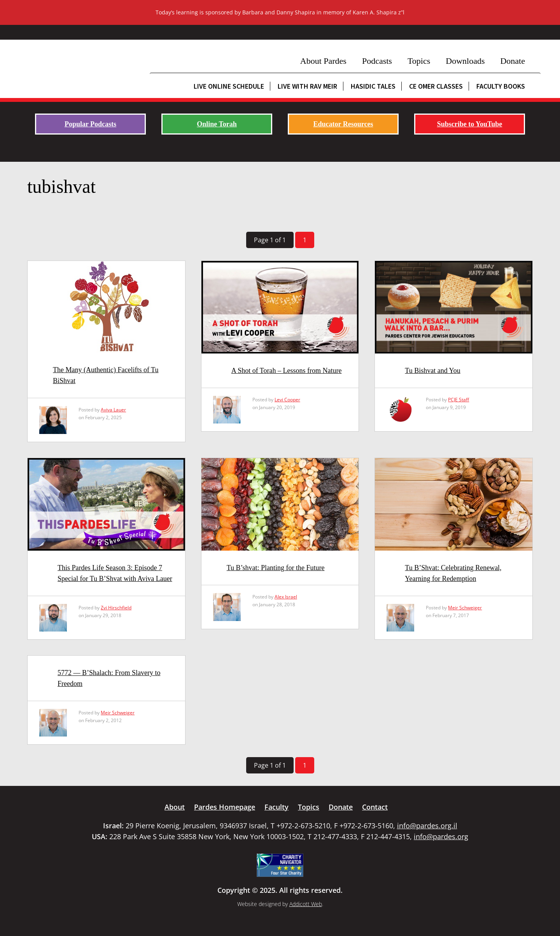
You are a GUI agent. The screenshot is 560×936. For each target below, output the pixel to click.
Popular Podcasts (90, 124)
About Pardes (323, 61)
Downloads (465, 61)
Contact (375, 807)
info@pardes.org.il (427, 826)
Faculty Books (501, 86)
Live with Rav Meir (307, 86)
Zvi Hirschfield (116, 608)
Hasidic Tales (373, 86)
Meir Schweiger (465, 608)
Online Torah (217, 124)
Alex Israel (286, 597)
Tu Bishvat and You (432, 371)
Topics (419, 61)
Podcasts (377, 61)
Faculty (276, 807)
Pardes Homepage (225, 807)
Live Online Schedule (229, 86)
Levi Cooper (287, 400)
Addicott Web (306, 904)
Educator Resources (343, 124)
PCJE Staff (458, 400)
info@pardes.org (441, 836)
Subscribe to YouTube (470, 124)
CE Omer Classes (436, 86)
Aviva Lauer (113, 410)
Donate (513, 61)
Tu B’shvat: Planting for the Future (276, 568)
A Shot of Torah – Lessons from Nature (287, 371)
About (175, 807)
